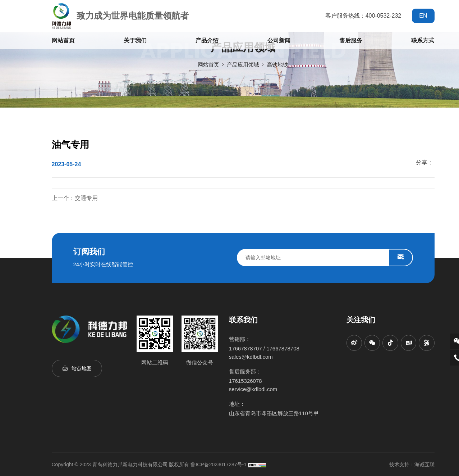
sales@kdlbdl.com (251, 357)
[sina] (354, 343)
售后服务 (351, 40)
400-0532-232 (384, 16)
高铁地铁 (277, 65)
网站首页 (63, 40)
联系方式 (423, 40)
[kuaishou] (427, 343)
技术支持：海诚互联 (412, 464)
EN (423, 16)
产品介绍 (207, 40)
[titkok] (390, 343)
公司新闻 (279, 40)
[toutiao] (408, 343)
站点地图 (82, 370)
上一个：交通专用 (75, 198)
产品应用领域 (243, 65)
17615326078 (245, 381)
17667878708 (283, 348)
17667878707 (245, 348)
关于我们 (135, 40)
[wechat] (372, 343)
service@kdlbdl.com (253, 389)
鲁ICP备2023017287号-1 (219, 464)
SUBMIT (401, 258)
